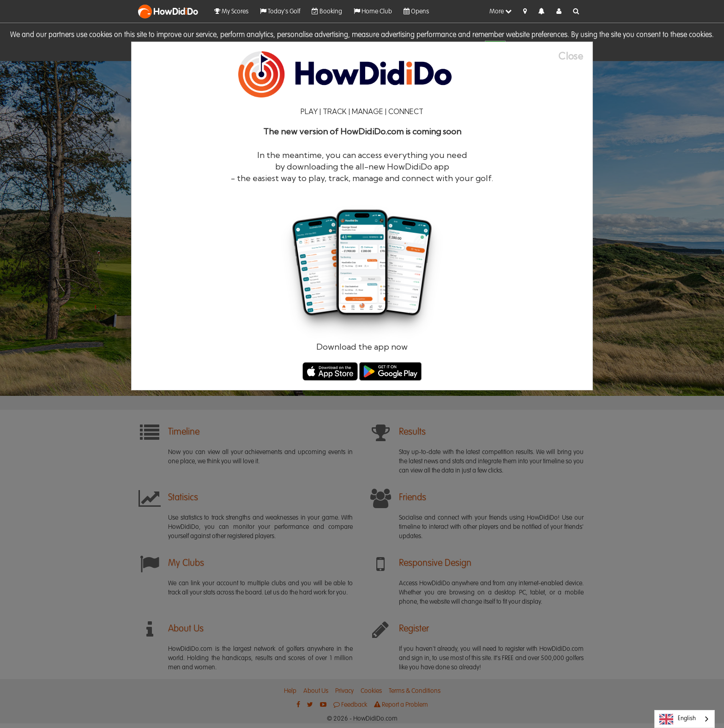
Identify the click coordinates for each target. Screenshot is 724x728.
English (678, 719)
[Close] (575, 56)
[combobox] (685, 719)
